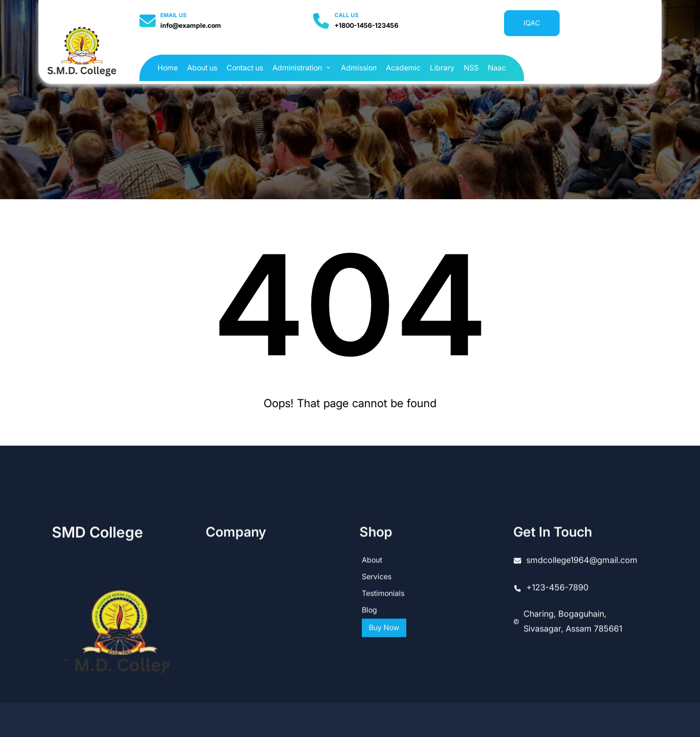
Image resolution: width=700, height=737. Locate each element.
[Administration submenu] (328, 67)
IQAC (532, 23)
